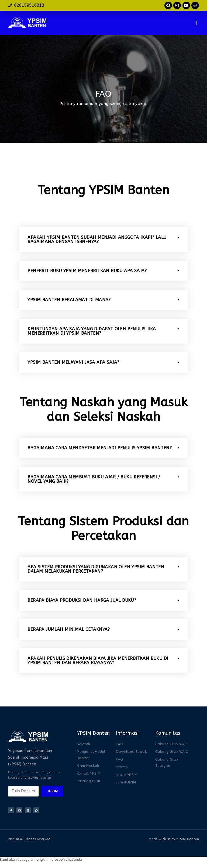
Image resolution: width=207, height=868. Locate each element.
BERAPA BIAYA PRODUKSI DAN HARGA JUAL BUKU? (82, 600)
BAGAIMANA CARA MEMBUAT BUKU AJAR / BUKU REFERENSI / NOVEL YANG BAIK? (94, 479)
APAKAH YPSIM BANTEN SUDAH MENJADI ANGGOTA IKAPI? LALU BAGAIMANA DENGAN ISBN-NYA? (97, 239)
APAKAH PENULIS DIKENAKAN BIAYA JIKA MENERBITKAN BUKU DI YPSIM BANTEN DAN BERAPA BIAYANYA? (98, 661)
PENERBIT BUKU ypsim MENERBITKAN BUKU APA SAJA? (87, 271)
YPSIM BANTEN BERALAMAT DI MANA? (69, 300)
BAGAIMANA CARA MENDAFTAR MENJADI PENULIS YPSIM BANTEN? (100, 448)
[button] (196, 23)
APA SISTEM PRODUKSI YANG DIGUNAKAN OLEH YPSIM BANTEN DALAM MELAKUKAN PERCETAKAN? (96, 569)
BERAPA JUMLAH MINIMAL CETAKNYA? (69, 629)
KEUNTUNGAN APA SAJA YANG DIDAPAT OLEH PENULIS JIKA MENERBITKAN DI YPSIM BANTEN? (92, 331)
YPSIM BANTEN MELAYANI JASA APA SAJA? (73, 362)
